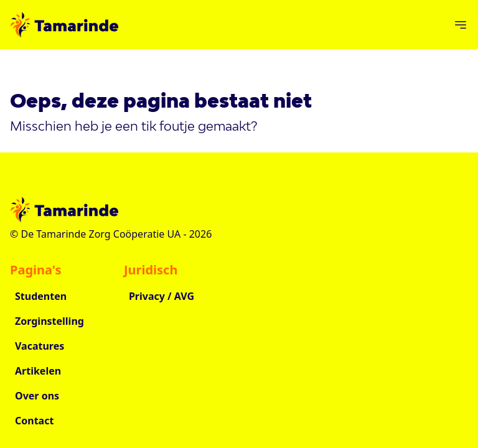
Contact (34, 421)
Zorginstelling (49, 321)
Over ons (37, 396)
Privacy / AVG (162, 296)
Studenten (41, 296)
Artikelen (38, 371)
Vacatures (40, 346)
